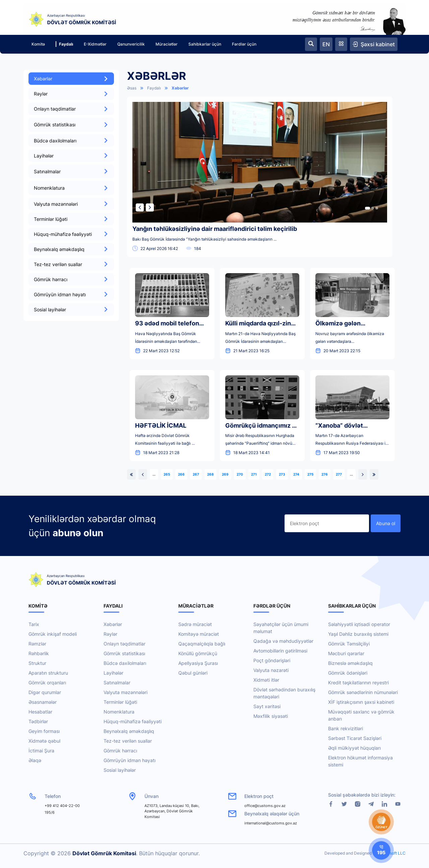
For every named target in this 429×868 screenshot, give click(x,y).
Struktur (37, 663)
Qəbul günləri (193, 673)
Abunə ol (386, 523)
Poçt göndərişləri (272, 660)
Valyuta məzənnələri (71, 204)
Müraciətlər (167, 44)
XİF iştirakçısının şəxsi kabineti (361, 702)
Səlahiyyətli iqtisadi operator (359, 624)
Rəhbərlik (39, 653)
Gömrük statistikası (124, 653)
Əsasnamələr (43, 702)
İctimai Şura (41, 751)
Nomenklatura (119, 712)
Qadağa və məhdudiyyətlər (283, 641)
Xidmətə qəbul (44, 741)
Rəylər (71, 94)
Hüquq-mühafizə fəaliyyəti (71, 234)
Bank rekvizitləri (346, 728)
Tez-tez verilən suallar (71, 264)
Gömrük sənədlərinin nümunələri (363, 692)
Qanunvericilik (131, 44)
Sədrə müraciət (195, 624)
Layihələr (71, 156)
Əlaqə (35, 760)
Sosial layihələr (71, 309)
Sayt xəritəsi (267, 706)
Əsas (132, 88)
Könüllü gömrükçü (198, 653)
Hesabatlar (40, 712)
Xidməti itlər (266, 680)
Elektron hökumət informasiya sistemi (360, 761)
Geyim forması (44, 731)
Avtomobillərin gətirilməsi (280, 651)
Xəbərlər (71, 79)
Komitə (38, 44)
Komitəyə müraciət (199, 634)
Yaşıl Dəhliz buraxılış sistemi (358, 634)
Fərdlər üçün (244, 44)
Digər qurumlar (45, 692)
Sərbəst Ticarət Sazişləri (355, 738)
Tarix (34, 624)
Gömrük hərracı (71, 279)
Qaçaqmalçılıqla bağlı (202, 644)
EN (326, 44)
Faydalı (64, 44)
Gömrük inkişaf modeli (53, 634)
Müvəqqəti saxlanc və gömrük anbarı (361, 715)
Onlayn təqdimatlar (71, 109)
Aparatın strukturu (48, 673)
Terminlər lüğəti (71, 219)
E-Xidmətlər (95, 44)
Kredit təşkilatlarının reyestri (358, 683)
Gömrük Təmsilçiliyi (349, 644)
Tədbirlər (38, 721)
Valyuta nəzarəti (271, 670)
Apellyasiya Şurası (198, 663)
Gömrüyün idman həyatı (71, 294)
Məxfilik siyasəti (271, 716)
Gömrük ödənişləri (348, 673)
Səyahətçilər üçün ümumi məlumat (281, 628)
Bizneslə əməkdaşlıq (350, 663)
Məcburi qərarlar (346, 653)
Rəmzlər (37, 644)
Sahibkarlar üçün (205, 44)
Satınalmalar (117, 683)
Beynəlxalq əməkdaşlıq (71, 249)
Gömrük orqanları (47, 683)
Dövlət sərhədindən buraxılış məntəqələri (284, 693)
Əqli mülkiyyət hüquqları (354, 748)
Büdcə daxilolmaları (71, 141)
